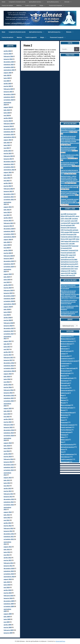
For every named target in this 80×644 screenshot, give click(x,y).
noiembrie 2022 (9, 164)
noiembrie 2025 (9, 65)
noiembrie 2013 (9, 467)
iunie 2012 (7, 518)
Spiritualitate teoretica (37, 2)
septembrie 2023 (9, 137)
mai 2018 (6, 315)
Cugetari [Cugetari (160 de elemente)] (75, 223)
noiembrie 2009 (9, 604)
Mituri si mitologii (66, 405)
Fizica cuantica (65, 388)
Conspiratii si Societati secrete (17, 2)
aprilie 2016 (7, 385)
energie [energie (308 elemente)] (68, 232)
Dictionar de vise (65, 371)
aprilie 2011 (7, 558)
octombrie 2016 (9, 368)
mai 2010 (6, 587)
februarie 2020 (8, 256)
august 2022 (8, 172)
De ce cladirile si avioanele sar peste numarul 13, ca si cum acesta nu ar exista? (69, 149)
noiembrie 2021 (9, 197)
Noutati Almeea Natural (67, 413)
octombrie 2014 (9, 436)
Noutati (63, 410)
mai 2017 (6, 349)
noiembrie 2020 (9, 231)
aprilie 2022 (7, 183)
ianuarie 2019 (8, 293)
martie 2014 (7, 457)
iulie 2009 (7, 617)
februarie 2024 (8, 124)
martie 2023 (7, 153)
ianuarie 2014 (8, 462)
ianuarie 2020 (8, 258)
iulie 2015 (7, 411)
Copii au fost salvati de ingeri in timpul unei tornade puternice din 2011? (70, 172)
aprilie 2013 (7, 488)
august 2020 (8, 239)
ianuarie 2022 (8, 191)
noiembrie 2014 (9, 433)
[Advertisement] (70, 91)
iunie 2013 (7, 483)
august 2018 (8, 307)
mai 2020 (6, 248)
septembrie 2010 (9, 577)
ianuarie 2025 (8, 92)
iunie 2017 (7, 347)
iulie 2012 (7, 515)
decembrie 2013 (9, 465)
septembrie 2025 (9, 70)
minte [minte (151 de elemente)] (75, 241)
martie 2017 (7, 355)
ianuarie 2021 (8, 226)
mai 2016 (6, 382)
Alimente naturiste (66, 336)
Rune (62, 442)
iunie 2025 (7, 78)
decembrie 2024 (9, 94)
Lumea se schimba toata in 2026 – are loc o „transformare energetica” (70, 157)
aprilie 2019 (7, 285)
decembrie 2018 (9, 296)
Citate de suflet (65, 356)
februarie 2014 (8, 459)
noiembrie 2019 (9, 264)
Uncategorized (65, 462)
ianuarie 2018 (8, 326)
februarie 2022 (8, 189)
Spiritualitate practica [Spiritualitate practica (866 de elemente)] (69, 260)
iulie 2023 (7, 143)
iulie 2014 (7, 446)
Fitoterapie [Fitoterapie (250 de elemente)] (71, 234)
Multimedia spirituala (67, 408)
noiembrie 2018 (9, 299)
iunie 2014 (7, 448)
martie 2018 (7, 320)
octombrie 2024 (9, 100)
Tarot (62, 452)
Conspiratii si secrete (66, 358)
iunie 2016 (7, 379)
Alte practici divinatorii (67, 341)
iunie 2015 (7, 414)
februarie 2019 (8, 290)
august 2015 (8, 408)
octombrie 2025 (9, 67)
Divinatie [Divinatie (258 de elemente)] (65, 228)
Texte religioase (65, 457)
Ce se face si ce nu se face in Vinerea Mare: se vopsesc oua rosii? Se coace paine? (70, 130)
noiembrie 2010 (9, 571)
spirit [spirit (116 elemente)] (71, 257)
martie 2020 (7, 253)
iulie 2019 (7, 277)
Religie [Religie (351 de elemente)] (65, 255)
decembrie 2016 (9, 363)
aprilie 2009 (7, 625)
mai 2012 (6, 520)
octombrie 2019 (9, 267)
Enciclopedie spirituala (67, 378)
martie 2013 (7, 491)
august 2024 (8, 107)
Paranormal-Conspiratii (57, 5)
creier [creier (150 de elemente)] (74, 221)
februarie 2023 (8, 156)
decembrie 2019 (9, 261)
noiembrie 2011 (9, 537)
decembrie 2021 (9, 194)
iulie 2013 (7, 480)
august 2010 (8, 579)
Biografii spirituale (66, 351)
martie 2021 (7, 220)
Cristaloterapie (65, 363)
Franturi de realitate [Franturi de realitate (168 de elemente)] (68, 237)
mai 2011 (6, 555)
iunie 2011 (7, 552)
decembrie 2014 (9, 430)
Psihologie (64, 435)
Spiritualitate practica (55, 2)
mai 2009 (6, 622)
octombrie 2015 (9, 401)
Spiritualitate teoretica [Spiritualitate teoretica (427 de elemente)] (69, 264)
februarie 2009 (8, 630)
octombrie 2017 (9, 334)
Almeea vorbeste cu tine (67, 339)
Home (3, 2)
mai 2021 (6, 215)
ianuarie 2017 (8, 360)
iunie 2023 (7, 145)
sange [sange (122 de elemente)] (72, 255)
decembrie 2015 (9, 395)
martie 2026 (7, 54)
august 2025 (8, 73)
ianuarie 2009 (8, 633)
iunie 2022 (7, 178)
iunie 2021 (7, 212)
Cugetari (63, 366)
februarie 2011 (8, 563)
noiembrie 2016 (9, 366)
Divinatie (69, 2)
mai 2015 (6, 417)
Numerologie (64, 415)
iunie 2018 (7, 312)
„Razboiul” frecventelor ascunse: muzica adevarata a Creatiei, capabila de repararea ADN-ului (70, 201)
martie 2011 (7, 560)
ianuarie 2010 (8, 598)
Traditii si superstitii (31, 5)
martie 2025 (7, 86)
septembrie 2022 (9, 170)
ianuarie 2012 (8, 531)
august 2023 (8, 140)
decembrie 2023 (9, 129)
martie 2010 (7, 593)
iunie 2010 (7, 585)
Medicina (19, 5)
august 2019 (8, 274)
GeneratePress (60, 641)
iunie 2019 (7, 280)
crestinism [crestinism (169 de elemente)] (65, 223)
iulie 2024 (7, 110)
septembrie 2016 (9, 371)
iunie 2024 (7, 113)
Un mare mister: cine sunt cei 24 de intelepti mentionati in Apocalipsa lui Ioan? (69, 164)
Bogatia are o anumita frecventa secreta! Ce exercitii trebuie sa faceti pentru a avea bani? (70, 193)
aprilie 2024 (7, 118)
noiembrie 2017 (9, 331)
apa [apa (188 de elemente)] (63, 214)
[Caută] (77, 49)
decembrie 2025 (9, 62)
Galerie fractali (65, 393)
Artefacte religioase (66, 344)
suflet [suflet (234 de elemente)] (70, 266)
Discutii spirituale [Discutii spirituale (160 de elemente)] (68, 225)
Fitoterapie (64, 386)
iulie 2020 (7, 242)
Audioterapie (64, 349)
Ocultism (63, 417)
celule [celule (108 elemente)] (68, 219)
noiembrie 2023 (9, 132)
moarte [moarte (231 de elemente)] (65, 244)
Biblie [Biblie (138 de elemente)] (64, 216)
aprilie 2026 (7, 51)
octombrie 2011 (9, 539)
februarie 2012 (8, 528)
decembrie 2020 (9, 229)
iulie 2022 (7, 175)
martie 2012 (7, 526)
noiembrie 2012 (9, 502)
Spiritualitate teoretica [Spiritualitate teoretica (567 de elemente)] (69, 262)
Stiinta (63, 449)
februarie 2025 (8, 89)
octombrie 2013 (9, 470)
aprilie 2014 (7, 454)
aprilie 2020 (7, 250)
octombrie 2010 (9, 574)
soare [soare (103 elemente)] (64, 257)
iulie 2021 (7, 210)
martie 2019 (7, 288)
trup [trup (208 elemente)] (74, 273)
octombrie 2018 (9, 301)
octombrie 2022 (9, 167)
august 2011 (8, 547)
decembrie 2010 (9, 568)
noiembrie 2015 (9, 398)
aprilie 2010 (7, 590)
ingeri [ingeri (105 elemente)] (72, 239)
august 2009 (8, 614)
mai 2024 (6, 115)
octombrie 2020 (9, 234)
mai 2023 (6, 148)
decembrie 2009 (9, 601)
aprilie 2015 (7, 419)
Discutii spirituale (66, 373)
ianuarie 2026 (8, 59)
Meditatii (63, 400)
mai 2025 (6, 81)
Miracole (63, 403)
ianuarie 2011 (8, 566)
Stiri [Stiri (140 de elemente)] (64, 266)
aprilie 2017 (7, 352)
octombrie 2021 (9, 200)
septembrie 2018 (9, 304)
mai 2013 (6, 486)
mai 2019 (6, 282)
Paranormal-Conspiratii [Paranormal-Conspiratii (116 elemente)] (69, 250)
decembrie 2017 (9, 328)
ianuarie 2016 (8, 393)
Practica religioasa (66, 430)
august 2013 (8, 478)
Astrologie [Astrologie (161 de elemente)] (71, 214)
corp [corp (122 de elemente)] (67, 221)
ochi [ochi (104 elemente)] (72, 244)
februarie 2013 (8, 494)
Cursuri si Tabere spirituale (68, 368)
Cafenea (63, 354)
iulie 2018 (7, 309)
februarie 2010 (8, 596)
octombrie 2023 (9, 134)
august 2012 (8, 512)
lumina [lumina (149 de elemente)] (68, 241)
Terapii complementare (67, 454)
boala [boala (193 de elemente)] (71, 216)
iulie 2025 (7, 75)
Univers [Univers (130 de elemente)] (65, 275)
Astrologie (64, 346)
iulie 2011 (7, 549)
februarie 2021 (8, 223)
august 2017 (8, 341)
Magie (62, 395)
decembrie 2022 (9, 162)
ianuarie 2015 (8, 427)
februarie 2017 (8, 357)
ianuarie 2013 (8, 497)
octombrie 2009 (9, 606)
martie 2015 (7, 422)
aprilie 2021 (7, 218)
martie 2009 (7, 627)
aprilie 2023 (7, 151)
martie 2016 (7, 387)
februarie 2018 (8, 323)
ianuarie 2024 (8, 126)
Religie (43, 5)
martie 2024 (7, 121)
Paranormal (64, 422)
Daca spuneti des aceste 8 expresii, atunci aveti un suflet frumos (70, 186)
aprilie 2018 (7, 318)
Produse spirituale (66, 432)
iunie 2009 (7, 619)
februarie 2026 (8, 56)
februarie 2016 (8, 390)
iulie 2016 (7, 376)
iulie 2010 (7, 582)
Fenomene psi (64, 381)
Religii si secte (65, 440)
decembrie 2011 (9, 534)
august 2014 (8, 443)
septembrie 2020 (9, 237)
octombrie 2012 (9, 505)
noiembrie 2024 (9, 97)
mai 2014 (6, 451)
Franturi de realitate (7, 5)
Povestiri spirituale (66, 427)
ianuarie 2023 (8, 159)
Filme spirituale (65, 383)
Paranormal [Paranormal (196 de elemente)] (66, 246)
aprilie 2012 (7, 523)
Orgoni (63, 420)
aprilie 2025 (7, 84)
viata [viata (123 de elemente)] (72, 275)
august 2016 (8, 374)
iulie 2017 (7, 344)
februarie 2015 (8, 425)
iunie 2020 (7, 245)
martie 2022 (7, 186)
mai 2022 (6, 181)
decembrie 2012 (9, 499)
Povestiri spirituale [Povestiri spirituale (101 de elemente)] (68, 253)
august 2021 (8, 207)
